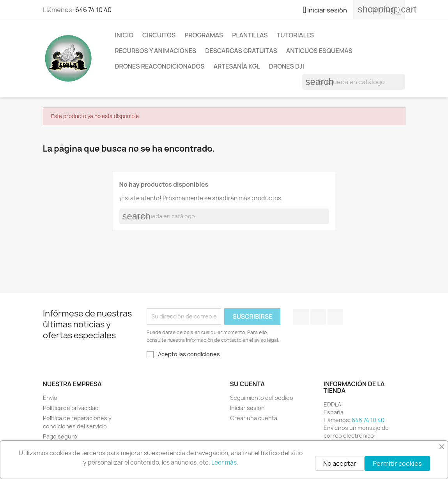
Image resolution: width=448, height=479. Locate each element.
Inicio (124, 35)
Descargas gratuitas (241, 51)
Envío (50, 398)
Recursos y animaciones (156, 51)
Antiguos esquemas (319, 51)
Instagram (335, 317)
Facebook (301, 317)
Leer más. (225, 462)
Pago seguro (60, 436)
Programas (204, 35)
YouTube (318, 317)
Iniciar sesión (247, 408)
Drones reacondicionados (160, 66)
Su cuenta (248, 384)
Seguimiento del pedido (262, 398)
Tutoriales (296, 35)
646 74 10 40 (93, 10)
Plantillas (250, 35)
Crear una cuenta (254, 418)
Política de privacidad (71, 408)
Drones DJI (287, 66)
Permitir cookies (397, 463)
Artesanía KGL (237, 66)
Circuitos (159, 35)
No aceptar (340, 463)
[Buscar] (354, 82)
